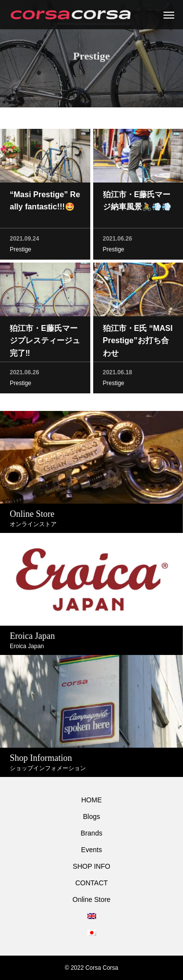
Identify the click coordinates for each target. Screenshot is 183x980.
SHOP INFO (91, 866)
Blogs (91, 817)
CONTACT (91, 883)
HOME (92, 800)
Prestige (20, 251)
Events (91, 850)
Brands (91, 833)
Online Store (92, 899)
